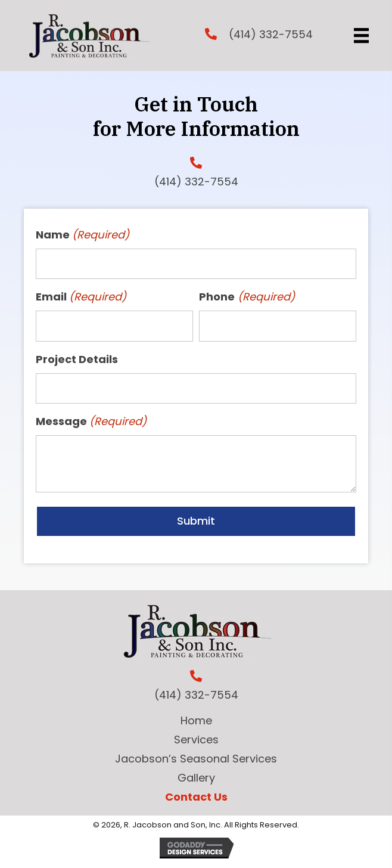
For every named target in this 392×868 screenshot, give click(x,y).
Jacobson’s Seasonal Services (196, 759)
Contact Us (196, 797)
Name (83, 235)
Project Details (77, 359)
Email (81, 297)
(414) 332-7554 (271, 34)
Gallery (196, 778)
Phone (247, 297)
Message (91, 422)
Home (196, 720)
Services (196, 740)
